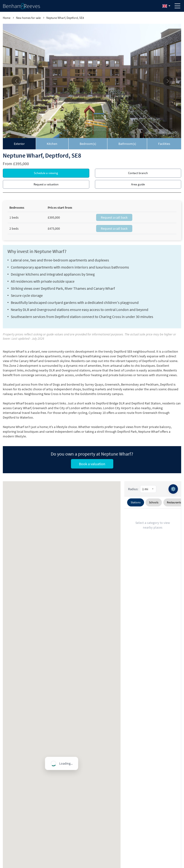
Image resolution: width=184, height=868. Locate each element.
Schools (154, 502)
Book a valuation (92, 464)
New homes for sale (28, 18)
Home (7, 18)
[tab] (19, 144)
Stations (136, 502)
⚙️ (173, 489)
